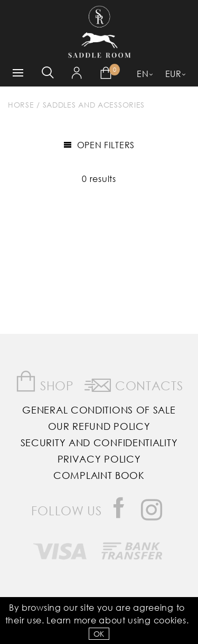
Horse (21, 105)
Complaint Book (99, 475)
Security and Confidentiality (99, 443)
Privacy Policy (99, 459)
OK (99, 634)
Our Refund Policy (99, 426)
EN (143, 74)
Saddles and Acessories (94, 105)
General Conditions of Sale (99, 410)
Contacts (134, 383)
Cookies (170, 620)
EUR (173, 74)
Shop (45, 382)
